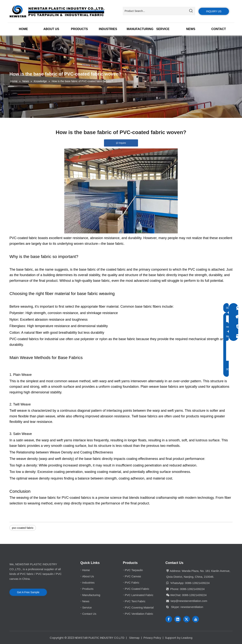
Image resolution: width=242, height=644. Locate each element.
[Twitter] (187, 619)
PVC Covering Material (139, 607)
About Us (88, 576)
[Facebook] (169, 619)
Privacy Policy (152, 638)
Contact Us (89, 614)
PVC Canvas (133, 576)
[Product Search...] (155, 11)
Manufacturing (91, 595)
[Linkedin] (178, 619)
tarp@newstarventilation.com (189, 601)
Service (87, 607)
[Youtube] (196, 619)
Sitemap (134, 638)
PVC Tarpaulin (134, 570)
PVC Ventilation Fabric (139, 614)
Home (86, 570)
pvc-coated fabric (23, 528)
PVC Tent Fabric (135, 601)
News (86, 601)
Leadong (187, 638)
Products (88, 589)
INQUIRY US (214, 11)
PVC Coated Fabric (137, 589)
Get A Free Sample (28, 592)
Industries (88, 583)
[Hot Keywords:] (191, 11)
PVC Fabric (132, 583)
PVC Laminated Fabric (139, 595)
